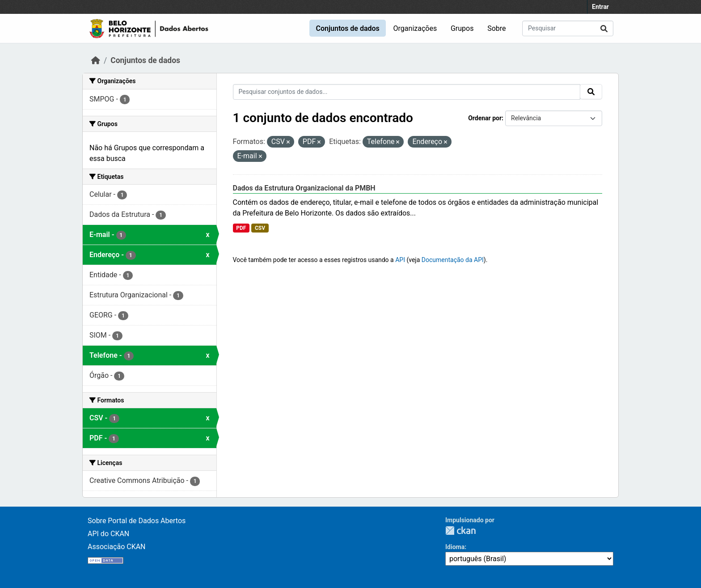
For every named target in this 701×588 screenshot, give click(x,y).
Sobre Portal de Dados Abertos (137, 521)
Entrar (600, 7)
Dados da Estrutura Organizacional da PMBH (304, 188)
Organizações (415, 28)
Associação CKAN (117, 547)
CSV (260, 228)
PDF (241, 228)
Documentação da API (453, 260)
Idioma (455, 547)
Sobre (496, 28)
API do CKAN (108, 534)
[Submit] (604, 28)
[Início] (96, 60)
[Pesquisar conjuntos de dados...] (568, 28)
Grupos (462, 28)
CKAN (460, 531)
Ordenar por (485, 118)
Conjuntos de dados (347, 28)
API (400, 260)
